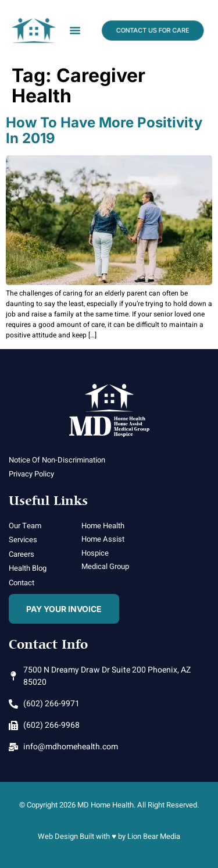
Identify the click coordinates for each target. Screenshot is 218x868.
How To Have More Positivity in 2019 (104, 130)
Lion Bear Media (154, 836)
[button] (75, 30)
